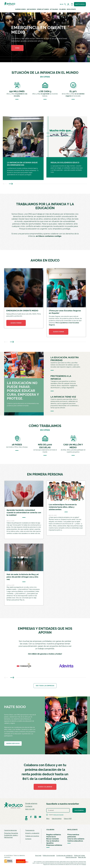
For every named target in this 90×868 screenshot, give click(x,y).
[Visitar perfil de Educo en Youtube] (40, 817)
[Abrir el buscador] (65, 4)
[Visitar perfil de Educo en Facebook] (31, 817)
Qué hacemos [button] (31, 9)
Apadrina (50, 843)
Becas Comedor (53, 839)
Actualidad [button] (54, 9)
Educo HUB (68, 819)
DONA (17, 48)
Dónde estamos (31, 803)
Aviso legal (38, 856)
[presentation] (5, 184)
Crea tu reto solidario (76, 839)
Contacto (29, 806)
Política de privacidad (49, 856)
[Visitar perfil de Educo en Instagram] (35, 817)
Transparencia (30, 830)
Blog (62, 4)
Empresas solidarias (54, 845)
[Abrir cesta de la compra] (72, 4)
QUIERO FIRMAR (16, 323)
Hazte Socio (51, 837)
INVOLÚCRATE (72, 830)
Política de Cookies (79, 856)
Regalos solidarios (54, 835)
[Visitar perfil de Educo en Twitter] (26, 817)
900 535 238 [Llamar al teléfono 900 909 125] (30, 809)
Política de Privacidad (58, 815)
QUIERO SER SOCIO (13, 743)
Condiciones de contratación (64, 856)
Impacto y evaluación (32, 833)
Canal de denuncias (10, 830)
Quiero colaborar (45, 787)
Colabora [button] (62, 9)
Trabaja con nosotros (32, 836)
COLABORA (50, 830)
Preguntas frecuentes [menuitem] (11, 833)
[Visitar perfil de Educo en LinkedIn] (26, 819)
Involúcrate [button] (71, 9)
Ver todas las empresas (45, 686)
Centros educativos (75, 841)
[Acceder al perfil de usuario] (69, 4)
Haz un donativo (53, 841)
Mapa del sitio (82, 857)
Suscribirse (79, 810)
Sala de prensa (57, 819)
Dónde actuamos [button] (43, 9)
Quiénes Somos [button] (20, 9)
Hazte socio (80, 4)
